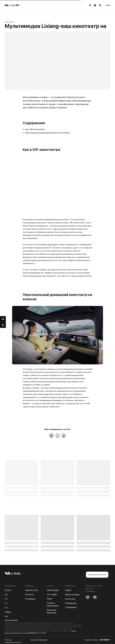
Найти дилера (53, 590)
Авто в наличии (11, 620)
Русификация (71, 603)
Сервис (68, 590)
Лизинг (50, 599)
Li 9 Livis (8, 590)
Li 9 (6, 595)
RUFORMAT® (105, 640)
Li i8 (6, 616)
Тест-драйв (52, 594)
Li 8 (6, 599)
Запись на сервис (72, 595)
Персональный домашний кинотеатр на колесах (47, 133)
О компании (30, 599)
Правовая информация (39, 640)
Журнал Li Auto (32, 590)
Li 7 (6, 603)
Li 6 (6, 608)
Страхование (71, 607)
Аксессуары (70, 599)
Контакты (29, 594)
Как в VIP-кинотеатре (35, 129)
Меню (108, 5)
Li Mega (8, 612)
